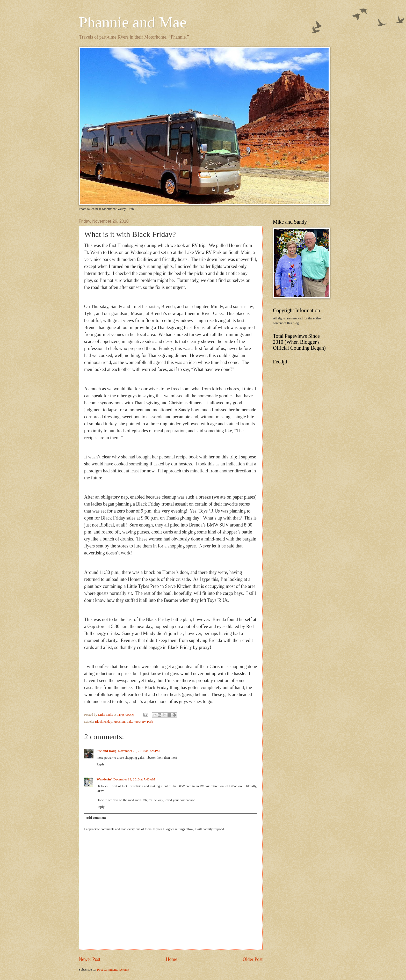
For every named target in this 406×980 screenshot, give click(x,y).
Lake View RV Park (140, 722)
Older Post (253, 959)
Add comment (96, 818)
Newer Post (90, 959)
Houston (119, 722)
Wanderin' (104, 779)
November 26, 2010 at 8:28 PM (139, 751)
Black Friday (103, 722)
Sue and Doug (107, 751)
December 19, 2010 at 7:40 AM (134, 779)
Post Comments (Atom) (113, 970)
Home (171, 959)
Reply (101, 764)
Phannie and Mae (133, 22)
